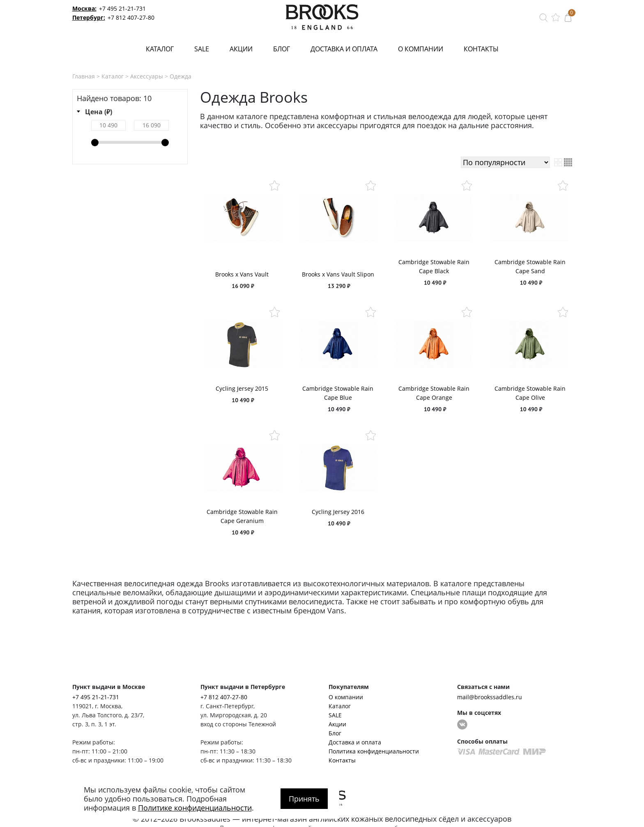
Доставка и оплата (344, 49)
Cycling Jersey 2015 (242, 388)
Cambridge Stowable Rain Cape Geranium (242, 516)
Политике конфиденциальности (195, 808)
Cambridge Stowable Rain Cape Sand (530, 266)
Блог (282, 49)
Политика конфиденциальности (374, 751)
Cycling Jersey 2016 (338, 512)
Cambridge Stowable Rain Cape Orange (434, 393)
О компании (421, 49)
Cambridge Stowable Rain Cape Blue (338, 393)
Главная (84, 76)
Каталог (160, 49)
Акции (241, 49)
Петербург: (89, 17)
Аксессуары (147, 76)
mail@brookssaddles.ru (490, 697)
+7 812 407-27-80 (131, 17)
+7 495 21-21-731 (122, 8)
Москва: (84, 8)
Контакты (481, 49)
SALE (202, 49)
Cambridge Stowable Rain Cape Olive (530, 393)
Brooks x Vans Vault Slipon (338, 274)
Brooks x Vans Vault (242, 274)
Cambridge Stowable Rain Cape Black (434, 266)
